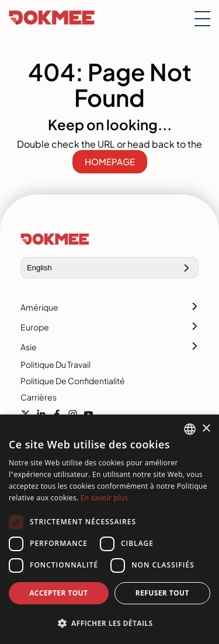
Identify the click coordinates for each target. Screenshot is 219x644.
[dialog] (109, 529)
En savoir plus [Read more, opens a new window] (104, 498)
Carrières (39, 397)
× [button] (206, 429)
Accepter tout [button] (58, 593)
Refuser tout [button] (162, 593)
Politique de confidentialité (73, 381)
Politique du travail (55, 364)
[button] (109, 624)
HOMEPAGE (110, 161)
